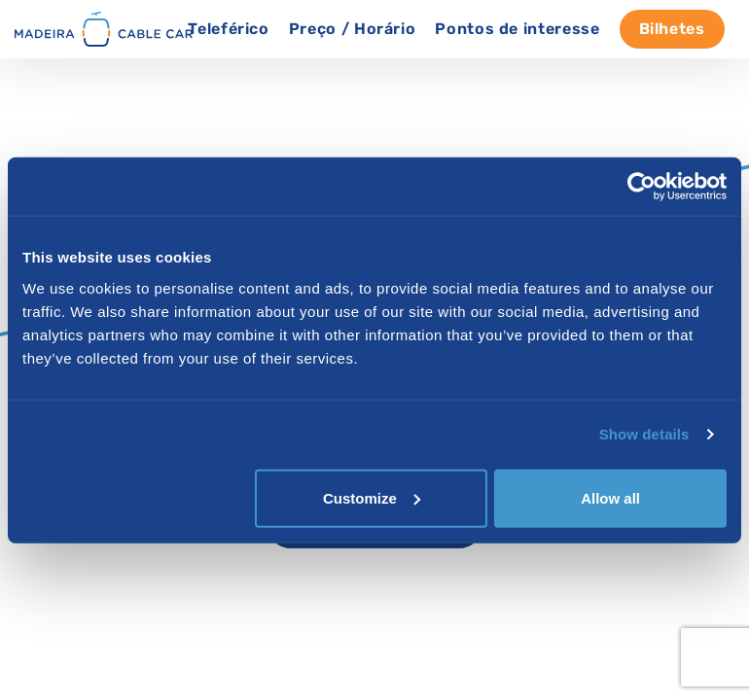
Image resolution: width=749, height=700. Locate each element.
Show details (644, 434)
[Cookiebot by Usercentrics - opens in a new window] (642, 187)
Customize (372, 497)
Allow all (610, 497)
